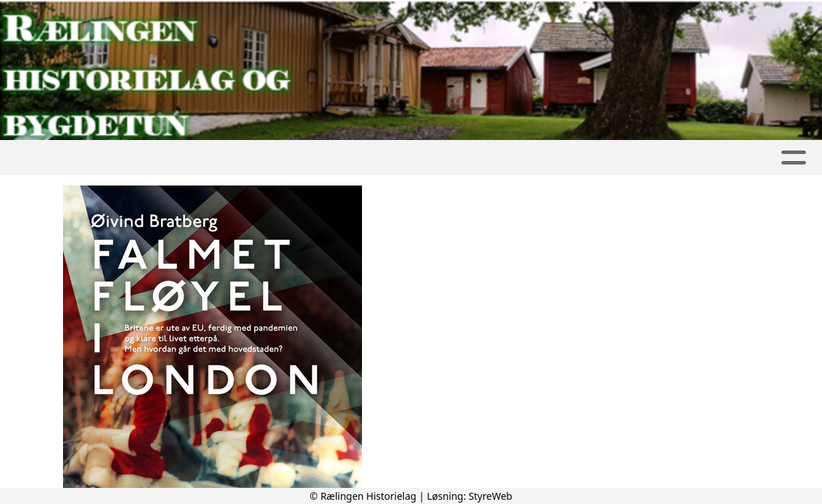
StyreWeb (490, 496)
